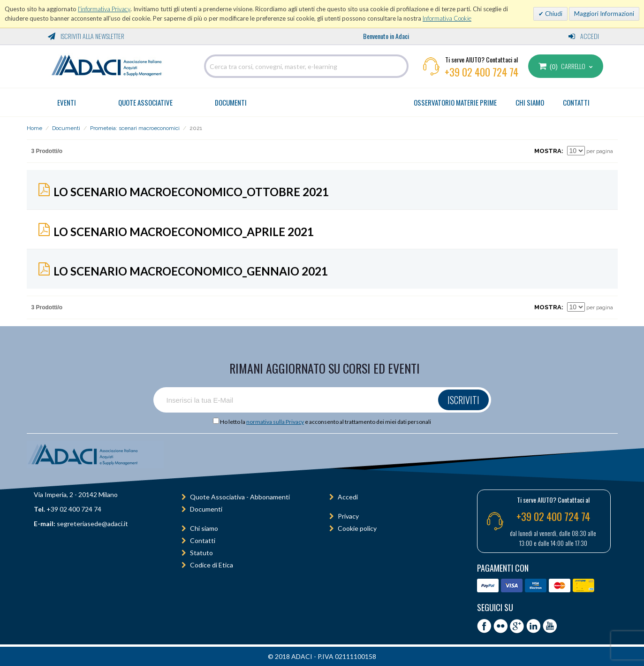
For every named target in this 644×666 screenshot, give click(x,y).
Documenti (231, 102)
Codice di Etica (212, 565)
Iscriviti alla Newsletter (86, 36)
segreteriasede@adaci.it (92, 524)
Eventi (67, 102)
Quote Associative (145, 102)
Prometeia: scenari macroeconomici (135, 128)
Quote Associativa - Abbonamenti (240, 497)
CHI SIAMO (530, 102)
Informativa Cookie (447, 18)
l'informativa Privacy (104, 9)
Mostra (548, 151)
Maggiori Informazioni (604, 14)
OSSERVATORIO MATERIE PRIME (455, 102)
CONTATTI (576, 102)
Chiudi (553, 14)
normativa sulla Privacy (275, 422)
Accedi (584, 36)
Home (34, 128)
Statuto (201, 553)
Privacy (348, 516)
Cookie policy (357, 528)
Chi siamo (204, 528)
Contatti (203, 540)
